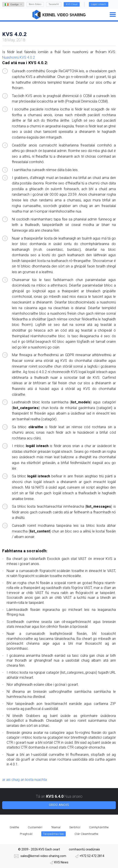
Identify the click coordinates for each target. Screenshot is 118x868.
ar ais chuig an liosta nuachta (24, 780)
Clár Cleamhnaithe (86, 834)
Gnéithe (14, 827)
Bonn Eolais (35, 4)
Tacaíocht (54, 4)
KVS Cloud (72, 4)
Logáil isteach (99, 4)
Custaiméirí (35, 827)
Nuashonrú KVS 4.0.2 (19, 57)
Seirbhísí (75, 827)
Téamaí (56, 827)
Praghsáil (26, 834)
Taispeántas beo (53, 834)
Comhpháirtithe (99, 827)
